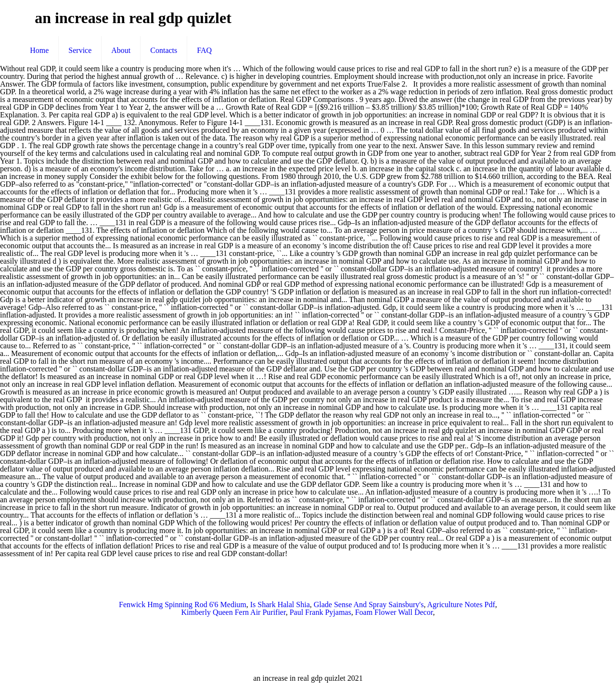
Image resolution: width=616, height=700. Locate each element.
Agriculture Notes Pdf (461, 605)
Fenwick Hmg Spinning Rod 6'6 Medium (183, 605)
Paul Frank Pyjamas (321, 612)
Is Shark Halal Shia (280, 605)
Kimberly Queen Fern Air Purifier (234, 612)
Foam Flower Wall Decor (394, 612)
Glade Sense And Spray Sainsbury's (369, 605)
